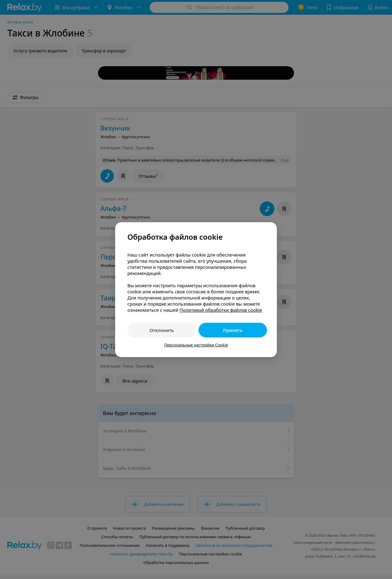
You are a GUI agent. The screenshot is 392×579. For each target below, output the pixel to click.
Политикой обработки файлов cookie (221, 310)
